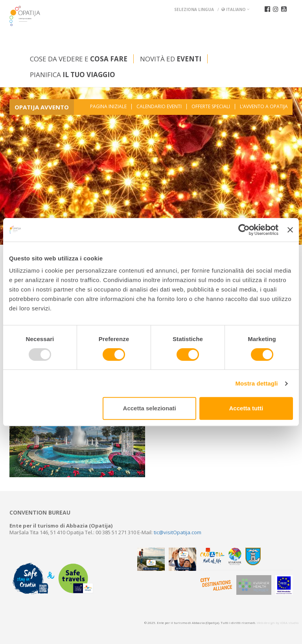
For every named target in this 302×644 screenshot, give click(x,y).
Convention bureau (40, 513)
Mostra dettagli (256, 383)
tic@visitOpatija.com (178, 532)
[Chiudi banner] (290, 230)
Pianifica (73, 75)
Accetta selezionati (150, 408)
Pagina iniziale (108, 107)
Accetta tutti (246, 408)
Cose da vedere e (79, 59)
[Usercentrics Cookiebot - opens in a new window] (244, 230)
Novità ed (171, 59)
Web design (266, 623)
